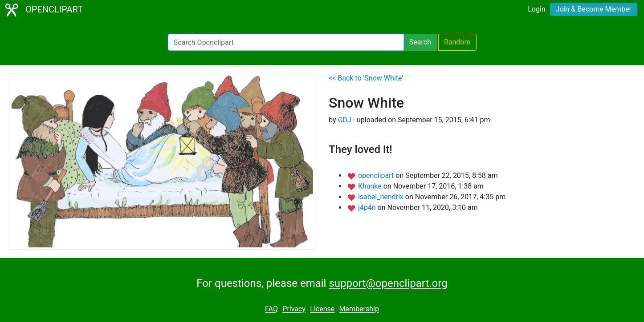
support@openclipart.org (388, 283)
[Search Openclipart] (286, 42)
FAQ (271, 309)
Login (536, 9)
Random (457, 42)
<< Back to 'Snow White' (366, 78)
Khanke (371, 186)
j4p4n (368, 207)
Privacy (294, 309)
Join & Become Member (594, 9)
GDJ (344, 120)
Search (420, 42)
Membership (359, 309)
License (322, 309)
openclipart (377, 175)
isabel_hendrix (382, 197)
